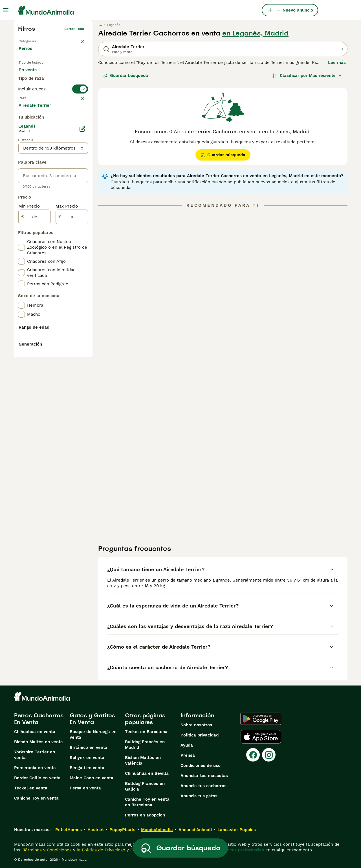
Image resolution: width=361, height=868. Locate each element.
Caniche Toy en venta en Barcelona (147, 802)
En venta (32, 75)
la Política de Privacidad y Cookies (111, 850)
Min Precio (29, 340)
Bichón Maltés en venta (38, 742)
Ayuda (187, 745)
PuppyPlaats (122, 830)
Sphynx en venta (87, 758)
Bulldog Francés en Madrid (145, 745)
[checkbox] (21, 149)
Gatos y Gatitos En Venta (92, 719)
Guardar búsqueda (126, 75)
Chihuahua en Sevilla (147, 773)
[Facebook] (253, 755)
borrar (79, 122)
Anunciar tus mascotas (204, 776)
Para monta (35, 89)
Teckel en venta (31, 788)
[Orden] (307, 75)
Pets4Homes (69, 830)
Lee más (337, 63)
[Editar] (82, 263)
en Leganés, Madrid (255, 33)
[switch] (53, 110)
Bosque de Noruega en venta (93, 735)
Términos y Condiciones (47, 850)
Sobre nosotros (196, 725)
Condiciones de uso (201, 765)
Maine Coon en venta (92, 778)
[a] (72, 351)
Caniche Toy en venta (36, 798)
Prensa (188, 755)
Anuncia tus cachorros (203, 786)
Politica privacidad (200, 735)
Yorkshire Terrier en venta (35, 755)
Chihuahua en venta (35, 732)
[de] (35, 351)
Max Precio (67, 340)
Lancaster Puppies (237, 830)
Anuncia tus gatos (199, 796)
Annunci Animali (195, 830)
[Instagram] (269, 755)
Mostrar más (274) (42, 239)
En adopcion (67, 75)
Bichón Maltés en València (143, 760)
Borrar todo (74, 29)
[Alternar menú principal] (6, 10)
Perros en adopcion (145, 815)
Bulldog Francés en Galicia (145, 786)
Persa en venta (85, 788)
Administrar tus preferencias (234, 850)
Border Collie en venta (37, 778)
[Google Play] (261, 719)
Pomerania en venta (35, 768)
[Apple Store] (261, 737)
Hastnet (96, 830)
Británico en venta (89, 747)
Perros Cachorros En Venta (39, 719)
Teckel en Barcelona (146, 732)
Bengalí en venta (87, 768)
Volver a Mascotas (34, 40)
